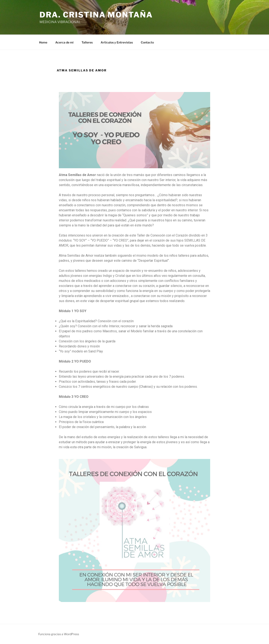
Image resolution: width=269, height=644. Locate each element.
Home (43, 42)
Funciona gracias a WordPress (59, 634)
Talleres (87, 42)
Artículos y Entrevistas (117, 42)
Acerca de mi (64, 42)
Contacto (147, 42)
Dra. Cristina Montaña (96, 15)
